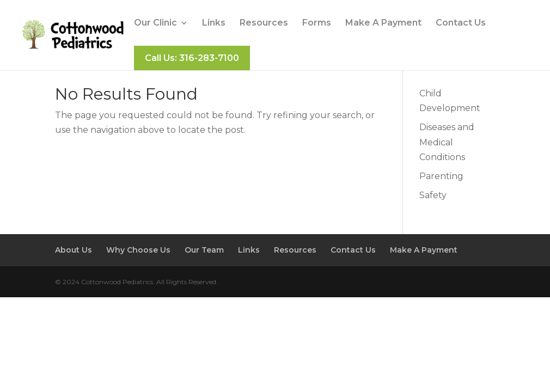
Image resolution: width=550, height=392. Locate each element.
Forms (317, 23)
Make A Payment (383, 23)
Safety (433, 195)
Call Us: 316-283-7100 (192, 58)
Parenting (441, 176)
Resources (264, 23)
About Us (74, 250)
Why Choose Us (138, 250)
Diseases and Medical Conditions (447, 142)
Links (214, 23)
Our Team (204, 250)
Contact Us (461, 23)
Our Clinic (155, 23)
